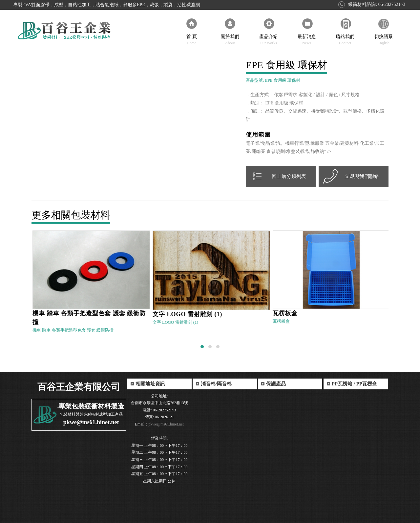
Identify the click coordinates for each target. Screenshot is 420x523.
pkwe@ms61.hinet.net (91, 422)
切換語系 (383, 31)
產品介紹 (268, 31)
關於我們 (230, 31)
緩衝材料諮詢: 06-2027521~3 (377, 4)
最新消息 (307, 31)
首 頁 (191, 31)
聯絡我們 (345, 31)
